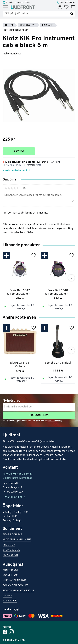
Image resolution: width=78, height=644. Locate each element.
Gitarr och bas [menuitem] (12, 535)
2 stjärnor (9, 188)
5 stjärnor (17, 188)
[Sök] (72, 14)
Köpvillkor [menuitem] (10, 576)
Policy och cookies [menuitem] (15, 586)
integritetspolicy (55, 421)
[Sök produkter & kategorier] (37, 14)
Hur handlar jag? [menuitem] (14, 581)
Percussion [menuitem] (10, 555)
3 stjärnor (12, 188)
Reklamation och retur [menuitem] (18, 591)
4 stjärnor (15, 188)
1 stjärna (6, 188)
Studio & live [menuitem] (11, 550)
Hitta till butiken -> (14, 497)
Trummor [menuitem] (9, 545)
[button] (5, 8)
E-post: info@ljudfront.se (17, 478)
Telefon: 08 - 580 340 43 (18, 474)
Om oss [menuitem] (7, 596)
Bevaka (19, 151)
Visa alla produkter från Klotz (17, 170)
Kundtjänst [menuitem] (10, 571)
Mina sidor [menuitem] (10, 601)
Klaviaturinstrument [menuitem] (17, 540)
